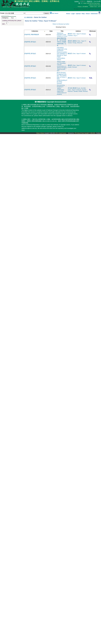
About (88, 14)
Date (51, 31)
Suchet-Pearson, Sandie (77, 91)
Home (68, 14)
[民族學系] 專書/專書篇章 (32, 35)
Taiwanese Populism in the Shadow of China (62, 35)
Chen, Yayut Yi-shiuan (79, 34)
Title (62, 31)
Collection (35, 31)
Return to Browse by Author (61, 24)
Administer (94, 14)
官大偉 (70, 88)
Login (73, 14)
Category (5, 18)
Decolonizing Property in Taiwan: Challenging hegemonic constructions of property (62, 90)
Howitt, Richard (72, 67)
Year (12, 18)
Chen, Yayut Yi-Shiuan (74, 90)
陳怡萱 (70, 34)
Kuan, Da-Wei (81, 88)
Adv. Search (55, 13)
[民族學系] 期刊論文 (30, 42)
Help (83, 14)
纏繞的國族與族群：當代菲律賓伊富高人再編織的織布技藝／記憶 (62, 42)
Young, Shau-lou (77, 43)
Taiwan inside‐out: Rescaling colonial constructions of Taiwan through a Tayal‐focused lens (62, 66)
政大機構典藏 (28, 17)
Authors (78, 31)
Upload (78, 14)
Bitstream (93, 31)
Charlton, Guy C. (73, 36)
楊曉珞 (74, 41)
